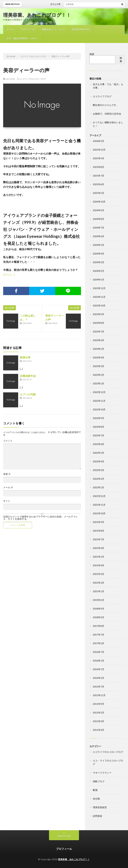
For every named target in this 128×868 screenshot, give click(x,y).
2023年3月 (98, 366)
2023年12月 (99, 288)
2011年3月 (98, 730)
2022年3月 (98, 470)
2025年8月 (98, 167)
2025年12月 (99, 150)
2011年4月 (98, 721)
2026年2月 (98, 141)
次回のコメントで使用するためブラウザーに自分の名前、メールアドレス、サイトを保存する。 (40, 518)
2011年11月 (99, 695)
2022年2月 (98, 479)
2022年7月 (98, 435)
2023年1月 (98, 383)
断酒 (95, 790)
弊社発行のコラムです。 (106, 105)
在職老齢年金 (28, 376)
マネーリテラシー (102, 773)
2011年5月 (98, 713)
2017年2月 (98, 643)
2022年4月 (98, 461)
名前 (7, 474)
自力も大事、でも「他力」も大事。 (69, 4)
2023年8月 (98, 323)
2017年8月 (98, 626)
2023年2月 (98, 375)
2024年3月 (98, 262)
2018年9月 (98, 609)
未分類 (96, 799)
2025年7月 (98, 176)
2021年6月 (98, 548)
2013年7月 (98, 687)
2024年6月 (98, 236)
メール (8, 487)
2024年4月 (98, 254)
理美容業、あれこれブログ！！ (37, 15)
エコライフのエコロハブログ (33, 79)
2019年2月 (98, 600)
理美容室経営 (100, 807)
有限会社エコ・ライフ (53, 29)
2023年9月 (98, 314)
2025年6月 (98, 184)
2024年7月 (98, 228)
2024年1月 (98, 280)
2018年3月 (98, 617)
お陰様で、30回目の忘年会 (107, 114)
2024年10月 (99, 202)
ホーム (10, 29)
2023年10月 (99, 306)
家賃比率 (25, 357)
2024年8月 (98, 219)
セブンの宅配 (28, 394)
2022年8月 (98, 427)
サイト (7, 501)
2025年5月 (98, 193)
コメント (8, 441)
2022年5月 (98, 453)
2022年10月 (99, 409)
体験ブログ (99, 781)
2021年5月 (98, 557)
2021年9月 (98, 522)
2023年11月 (99, 297)
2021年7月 (98, 539)
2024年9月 (98, 210)
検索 (92, 54)
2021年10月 (99, 513)
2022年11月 (99, 401)
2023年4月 (98, 357)
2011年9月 (98, 704)
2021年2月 (98, 583)
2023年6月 (98, 340)
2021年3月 (98, 574)
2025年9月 (98, 158)
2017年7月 (98, 635)
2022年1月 (98, 487)
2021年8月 (98, 531)
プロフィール (28, 29)
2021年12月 (99, 496)
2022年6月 (98, 444)
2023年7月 (98, 331)
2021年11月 (99, 505)
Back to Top (64, 836)
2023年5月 (98, 349)
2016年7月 (98, 652)
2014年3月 (98, 678)
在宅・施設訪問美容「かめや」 (23, 38)
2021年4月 (98, 565)
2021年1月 (98, 591)
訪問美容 (97, 816)
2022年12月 (99, 392)
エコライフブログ (102, 96)
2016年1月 (98, 661)
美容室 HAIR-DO (81, 29)
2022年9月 (98, 418)
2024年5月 (98, 245)
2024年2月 (98, 271)
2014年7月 (98, 669)
